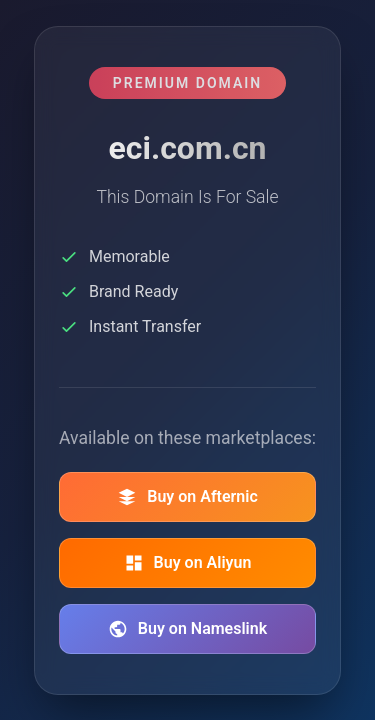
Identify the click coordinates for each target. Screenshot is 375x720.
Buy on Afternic (187, 497)
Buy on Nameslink (187, 629)
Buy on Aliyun (188, 563)
